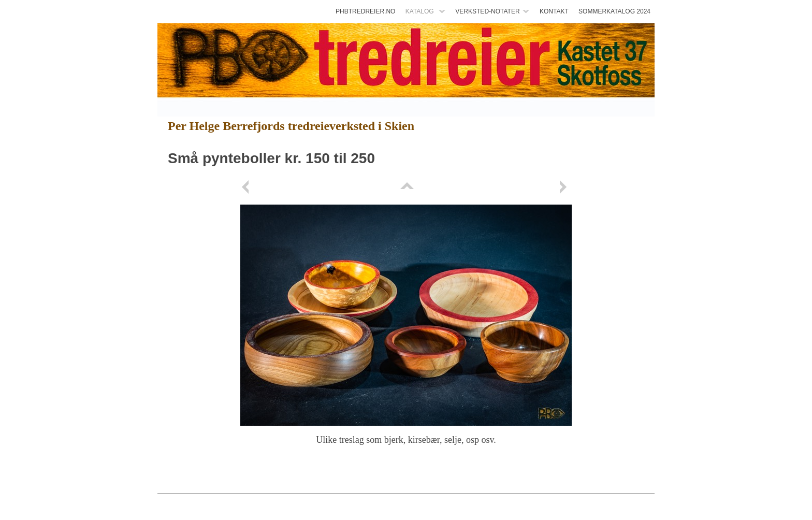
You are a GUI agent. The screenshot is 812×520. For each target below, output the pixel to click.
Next (565, 187)
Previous (247, 187)
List (406, 187)
